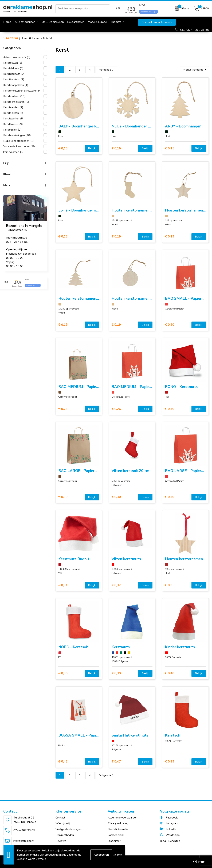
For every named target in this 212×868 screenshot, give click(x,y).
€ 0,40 (170, 673)
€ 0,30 (170, 409)
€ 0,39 (116, 673)
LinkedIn (168, 829)
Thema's (116, 22)
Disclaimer (114, 841)
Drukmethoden (65, 835)
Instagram (169, 823)
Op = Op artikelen (53, 22)
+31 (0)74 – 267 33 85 (194, 30)
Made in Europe (97, 22)
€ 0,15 (63, 148)
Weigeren (117, 855)
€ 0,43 (63, 762)
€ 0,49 (170, 762)
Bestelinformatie (118, 829)
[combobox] (83, 9)
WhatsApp (170, 835)
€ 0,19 (116, 237)
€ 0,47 (116, 762)
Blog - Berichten (170, 841)
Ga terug (12, 38)
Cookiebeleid (116, 835)
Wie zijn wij (63, 823)
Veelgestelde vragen (68, 829)
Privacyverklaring (118, 823)
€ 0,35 (170, 585)
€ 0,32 (116, 585)
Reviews (61, 841)
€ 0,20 (170, 325)
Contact (60, 818)
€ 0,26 (63, 409)
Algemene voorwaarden (122, 818)
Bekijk (92, 148)
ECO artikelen (76, 22)
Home (25, 38)
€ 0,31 (63, 585)
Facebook (169, 818)
